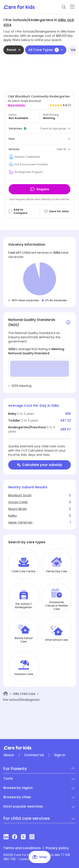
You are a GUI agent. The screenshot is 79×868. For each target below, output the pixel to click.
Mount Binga (17, 509)
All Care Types (46, 50)
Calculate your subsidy (40, 465)
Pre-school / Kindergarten (24, 606)
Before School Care (24, 640)
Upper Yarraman (20, 522)
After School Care (57, 640)
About (9, 755)
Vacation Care (24, 674)
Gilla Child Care (24, 694)
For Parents (15, 769)
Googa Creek (18, 502)
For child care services (27, 818)
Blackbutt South (20, 495)
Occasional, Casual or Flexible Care (57, 606)
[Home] (6, 694)
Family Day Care (57, 571)
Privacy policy (57, 848)
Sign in (60, 755)
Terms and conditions (22, 848)
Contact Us (34, 755)
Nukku (13, 516)
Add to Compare (21, 211)
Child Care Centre (24, 571)
